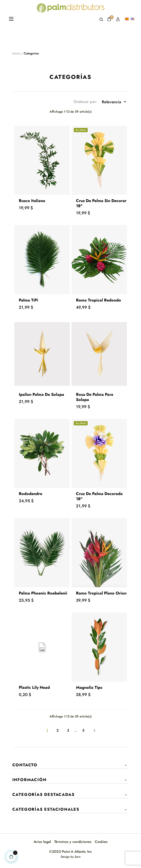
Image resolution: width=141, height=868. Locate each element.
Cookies (101, 842)
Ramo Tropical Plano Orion (101, 593)
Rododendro (31, 494)
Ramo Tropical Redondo (99, 300)
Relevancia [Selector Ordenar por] (115, 102)
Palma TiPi (28, 300)
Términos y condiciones (73, 842)
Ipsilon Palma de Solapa (41, 394)
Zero (78, 857)
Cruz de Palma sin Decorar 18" (101, 203)
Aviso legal (42, 842)
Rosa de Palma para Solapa (95, 397)
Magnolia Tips (89, 687)
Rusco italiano (32, 201)
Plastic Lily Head (34, 687)
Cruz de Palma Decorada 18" (99, 496)
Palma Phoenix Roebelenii (43, 593)
